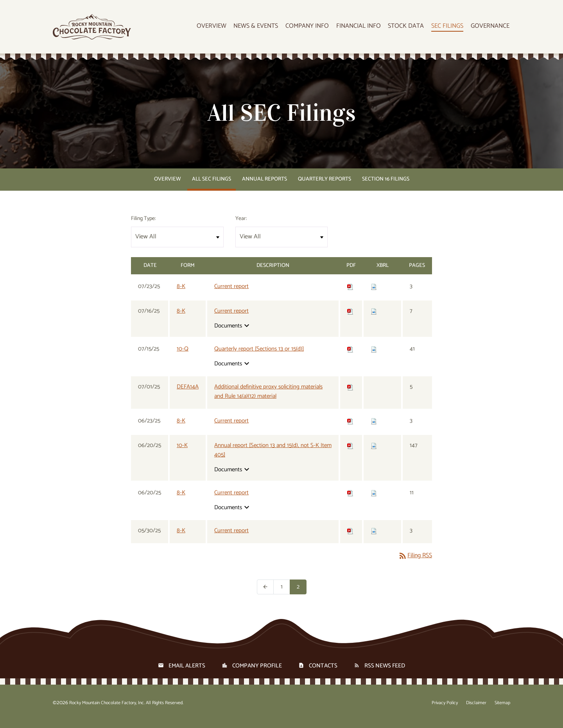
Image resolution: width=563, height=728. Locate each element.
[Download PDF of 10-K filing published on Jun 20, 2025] (350, 452)
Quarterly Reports (325, 186)
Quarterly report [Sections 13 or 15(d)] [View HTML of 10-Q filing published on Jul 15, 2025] (259, 356)
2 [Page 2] (302, 593)
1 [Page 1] (285, 593)
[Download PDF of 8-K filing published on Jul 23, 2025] (350, 293)
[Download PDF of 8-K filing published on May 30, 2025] (350, 537)
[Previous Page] (265, 594)
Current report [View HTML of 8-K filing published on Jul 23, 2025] (231, 293)
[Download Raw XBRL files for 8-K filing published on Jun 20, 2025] (374, 499)
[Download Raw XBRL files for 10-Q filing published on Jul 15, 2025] (374, 355)
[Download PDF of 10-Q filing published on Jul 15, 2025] (350, 355)
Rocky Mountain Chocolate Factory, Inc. (107, 709)
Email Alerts (187, 672)
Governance (491, 28)
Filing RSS (415, 562)
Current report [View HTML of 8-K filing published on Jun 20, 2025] (231, 499)
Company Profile (257, 672)
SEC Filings (450, 28)
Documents (233, 332)
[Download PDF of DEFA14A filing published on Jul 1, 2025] (350, 393)
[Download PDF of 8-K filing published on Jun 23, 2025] (350, 427)
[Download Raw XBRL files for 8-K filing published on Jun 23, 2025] (374, 427)
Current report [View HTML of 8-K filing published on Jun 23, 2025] (231, 427)
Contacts (323, 672)
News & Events (262, 28)
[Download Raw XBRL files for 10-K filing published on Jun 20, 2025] (374, 452)
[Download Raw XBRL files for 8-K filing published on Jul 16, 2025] (374, 317)
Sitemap (502, 710)
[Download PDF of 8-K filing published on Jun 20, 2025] (350, 499)
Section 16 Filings (386, 186)
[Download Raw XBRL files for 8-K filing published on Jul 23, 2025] (374, 293)
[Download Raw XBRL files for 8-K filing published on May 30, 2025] (374, 537)
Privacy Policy (445, 710)
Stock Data (409, 28)
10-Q (183, 355)
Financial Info (363, 28)
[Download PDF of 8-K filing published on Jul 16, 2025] (350, 317)
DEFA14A (188, 393)
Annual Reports (264, 186)
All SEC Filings (212, 186)
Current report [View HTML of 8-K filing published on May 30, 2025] (231, 537)
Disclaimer (476, 710)
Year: (241, 225)
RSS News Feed (385, 672)
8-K (181, 293)
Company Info (313, 28)
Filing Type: (143, 225)
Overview (219, 28)
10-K (182, 452)
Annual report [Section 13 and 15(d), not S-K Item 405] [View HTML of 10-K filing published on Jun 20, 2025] (273, 457)
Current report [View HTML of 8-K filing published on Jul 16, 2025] (231, 318)
